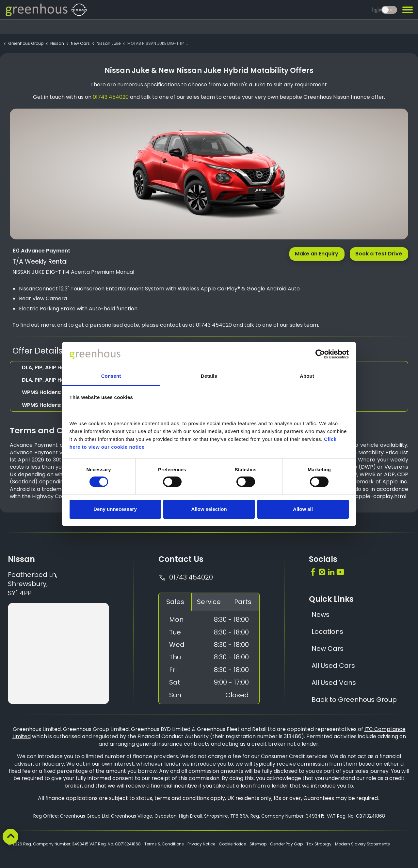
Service (209, 602)
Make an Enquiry (317, 254)
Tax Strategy (319, 844)
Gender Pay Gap (286, 844)
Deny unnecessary (115, 509)
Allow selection (209, 509)
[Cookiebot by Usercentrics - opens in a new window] (320, 354)
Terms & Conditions (164, 844)
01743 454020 (186, 577)
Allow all (303, 509)
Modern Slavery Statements (362, 844)
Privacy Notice (201, 844)
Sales (175, 602)
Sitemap (258, 844)
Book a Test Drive (379, 254)
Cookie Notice (232, 844)
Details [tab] (209, 376)
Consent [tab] (111, 376)
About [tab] (307, 376)
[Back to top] (10, 837)
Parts (243, 602)
